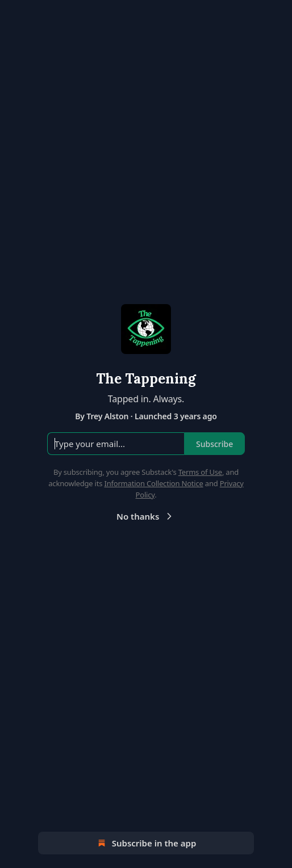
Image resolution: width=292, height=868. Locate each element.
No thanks (146, 516)
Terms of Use (200, 472)
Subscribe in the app (146, 843)
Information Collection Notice (153, 483)
